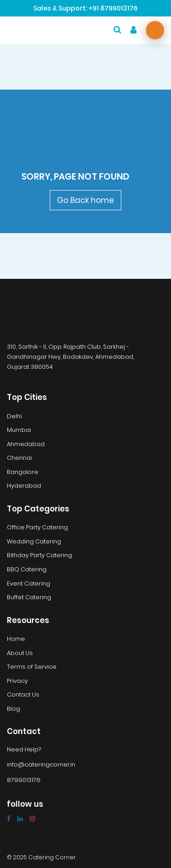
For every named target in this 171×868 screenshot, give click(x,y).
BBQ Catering (27, 570)
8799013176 (24, 780)
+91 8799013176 (113, 8)
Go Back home (85, 200)
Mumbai (19, 430)
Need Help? (24, 750)
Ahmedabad (26, 444)
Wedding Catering (34, 542)
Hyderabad (24, 486)
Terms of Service (32, 667)
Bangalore (23, 472)
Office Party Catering (37, 527)
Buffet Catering (29, 597)
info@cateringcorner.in (41, 765)
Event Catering (28, 584)
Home (16, 639)
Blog (13, 709)
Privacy (17, 681)
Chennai (19, 458)
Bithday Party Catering (39, 555)
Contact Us (23, 695)
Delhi (14, 416)
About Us (20, 653)
